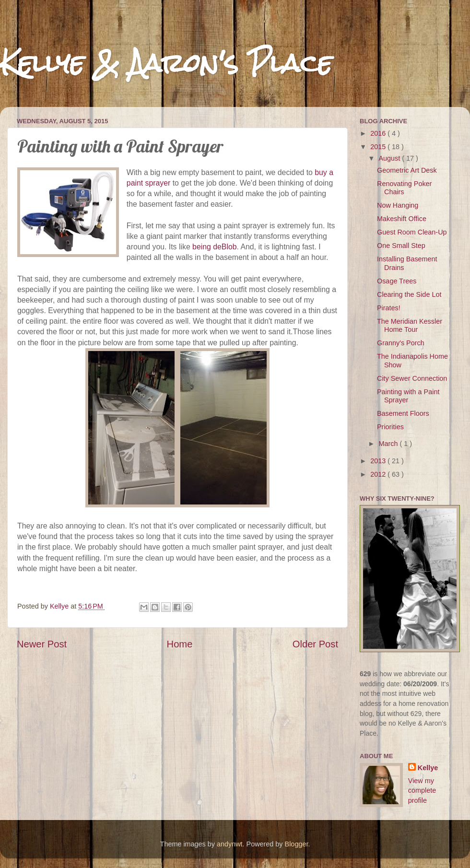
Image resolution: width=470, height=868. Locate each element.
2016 (379, 133)
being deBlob (214, 247)
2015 (379, 147)
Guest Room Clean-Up (412, 232)
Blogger (297, 844)
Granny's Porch (401, 343)
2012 (379, 474)
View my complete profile (422, 790)
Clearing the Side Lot (409, 294)
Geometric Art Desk (407, 170)
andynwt (230, 844)
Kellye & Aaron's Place (166, 63)
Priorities (390, 427)
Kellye (428, 768)
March (389, 444)
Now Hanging (398, 205)
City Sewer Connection (412, 378)
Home (180, 644)
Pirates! (389, 308)
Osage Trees (397, 281)
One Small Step (401, 246)
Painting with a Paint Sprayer (408, 396)
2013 (379, 461)
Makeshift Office (402, 219)
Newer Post (42, 644)
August (391, 158)
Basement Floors (403, 413)
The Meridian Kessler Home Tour (410, 325)
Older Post (315, 644)
